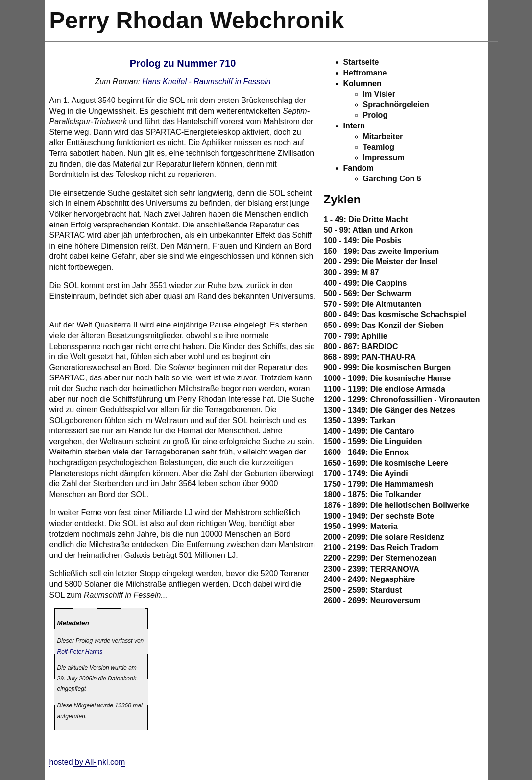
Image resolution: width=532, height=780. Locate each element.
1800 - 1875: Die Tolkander (373, 494)
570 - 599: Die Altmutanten (373, 304)
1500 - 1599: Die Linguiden (373, 441)
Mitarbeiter (383, 137)
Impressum (384, 158)
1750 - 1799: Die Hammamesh (379, 484)
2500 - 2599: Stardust (363, 590)
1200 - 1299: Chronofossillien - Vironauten (402, 399)
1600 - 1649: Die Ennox (366, 452)
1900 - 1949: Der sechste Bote (379, 516)
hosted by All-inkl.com (87, 762)
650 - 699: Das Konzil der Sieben (384, 325)
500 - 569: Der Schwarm (368, 293)
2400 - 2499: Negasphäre (370, 579)
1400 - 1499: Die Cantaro (369, 431)
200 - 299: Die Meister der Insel (381, 262)
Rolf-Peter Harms (80, 652)
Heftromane (365, 73)
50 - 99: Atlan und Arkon (369, 230)
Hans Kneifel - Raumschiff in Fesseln (206, 82)
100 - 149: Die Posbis (363, 240)
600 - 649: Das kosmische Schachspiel (395, 315)
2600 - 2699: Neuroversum (372, 600)
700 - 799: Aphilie (356, 336)
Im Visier (379, 94)
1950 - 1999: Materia (361, 526)
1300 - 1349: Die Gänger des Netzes (390, 410)
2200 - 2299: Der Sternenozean (380, 558)
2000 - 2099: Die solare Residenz (384, 537)
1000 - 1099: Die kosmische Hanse (387, 378)
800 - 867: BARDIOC (361, 346)
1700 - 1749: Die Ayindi (366, 473)
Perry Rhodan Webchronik (197, 20)
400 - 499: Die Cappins (365, 283)
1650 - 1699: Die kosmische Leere (386, 463)
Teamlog (379, 147)
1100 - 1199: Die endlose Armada (385, 389)
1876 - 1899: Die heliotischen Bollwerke (397, 505)
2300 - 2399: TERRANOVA (372, 569)
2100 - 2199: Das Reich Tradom (381, 547)
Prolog (375, 115)
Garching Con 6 (392, 179)
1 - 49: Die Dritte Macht (366, 219)
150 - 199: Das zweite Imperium (382, 251)
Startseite (361, 62)
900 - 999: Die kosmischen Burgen (387, 367)
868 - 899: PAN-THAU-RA (370, 357)
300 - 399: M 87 (351, 272)
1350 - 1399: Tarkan (360, 420)
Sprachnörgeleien (396, 105)
